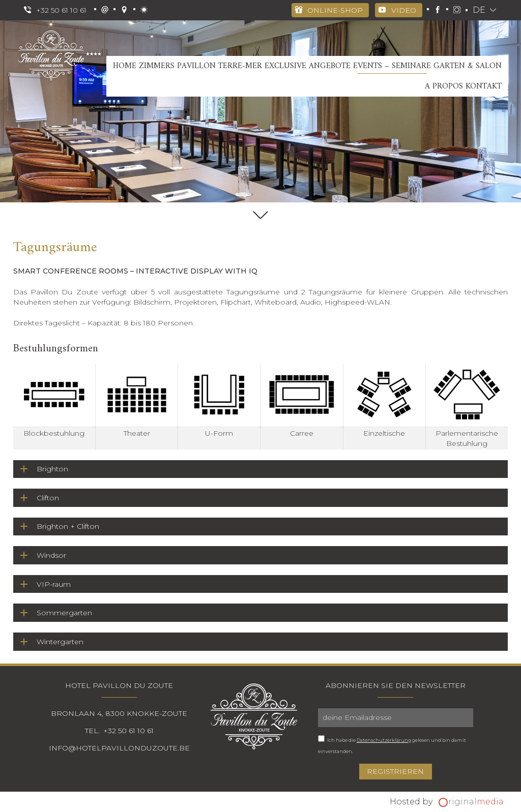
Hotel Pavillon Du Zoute (119, 685)
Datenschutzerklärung (384, 740)
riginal (476, 802)
